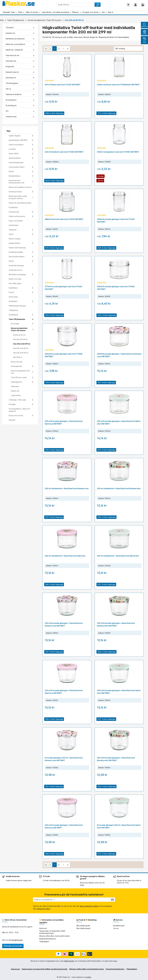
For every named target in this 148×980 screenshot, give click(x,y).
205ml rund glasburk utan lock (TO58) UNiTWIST (118, 152)
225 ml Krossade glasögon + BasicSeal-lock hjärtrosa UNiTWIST (64, 422)
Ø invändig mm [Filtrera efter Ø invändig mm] (20, 100)
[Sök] (98, 5)
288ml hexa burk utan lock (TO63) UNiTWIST (64, 219)
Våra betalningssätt (83, 926)
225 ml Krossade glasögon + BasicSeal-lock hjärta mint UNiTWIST (119, 422)
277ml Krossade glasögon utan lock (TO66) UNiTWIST (63, 288)
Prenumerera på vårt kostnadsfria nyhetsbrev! (74, 895)
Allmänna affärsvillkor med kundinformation (55, 936)
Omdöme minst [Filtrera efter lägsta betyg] (20, 117)
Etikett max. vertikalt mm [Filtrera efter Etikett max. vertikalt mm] (20, 50)
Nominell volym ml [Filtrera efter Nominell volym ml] (20, 72)
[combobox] (76, 5)
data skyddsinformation (89, 906)
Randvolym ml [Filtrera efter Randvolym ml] (20, 78)
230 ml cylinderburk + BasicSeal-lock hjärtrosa (65, 556)
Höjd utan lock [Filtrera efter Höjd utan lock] (20, 61)
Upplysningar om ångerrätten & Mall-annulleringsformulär (45, 969)
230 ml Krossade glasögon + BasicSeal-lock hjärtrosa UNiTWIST (64, 692)
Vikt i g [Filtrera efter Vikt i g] (20, 89)
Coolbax (88, 977)
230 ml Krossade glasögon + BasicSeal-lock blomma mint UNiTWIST (116, 624)
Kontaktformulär (119, 926)
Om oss (116, 928)
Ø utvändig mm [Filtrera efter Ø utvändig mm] (20, 105)
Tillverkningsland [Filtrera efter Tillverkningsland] (20, 83)
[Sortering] (128, 49)
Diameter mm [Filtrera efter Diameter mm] (20, 33)
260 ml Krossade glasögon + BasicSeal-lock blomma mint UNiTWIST (116, 759)
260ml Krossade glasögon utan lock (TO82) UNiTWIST (64, 355)
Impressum (43, 928)
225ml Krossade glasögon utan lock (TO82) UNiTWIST (116, 288)
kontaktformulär (17, 940)
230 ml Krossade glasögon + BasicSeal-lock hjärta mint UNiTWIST (119, 692)
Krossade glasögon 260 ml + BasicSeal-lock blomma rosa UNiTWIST (64, 759)
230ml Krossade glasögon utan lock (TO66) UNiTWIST (116, 221)
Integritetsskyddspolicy (48, 939)
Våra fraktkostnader (83, 928)
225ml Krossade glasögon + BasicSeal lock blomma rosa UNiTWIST (119, 355)
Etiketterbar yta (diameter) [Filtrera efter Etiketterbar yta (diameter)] (20, 39)
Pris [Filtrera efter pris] (20, 111)
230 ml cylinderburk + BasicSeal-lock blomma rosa (67, 488)
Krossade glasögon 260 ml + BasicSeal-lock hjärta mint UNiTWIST (119, 826)
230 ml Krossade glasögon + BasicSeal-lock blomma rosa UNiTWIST (64, 624)
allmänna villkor (44, 909)
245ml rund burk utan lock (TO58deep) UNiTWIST (118, 85)
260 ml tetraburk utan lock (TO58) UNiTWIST (64, 152)
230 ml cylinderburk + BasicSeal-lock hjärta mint (118, 556)
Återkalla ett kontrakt (13, 946)
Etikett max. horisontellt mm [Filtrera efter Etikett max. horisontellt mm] (20, 44)
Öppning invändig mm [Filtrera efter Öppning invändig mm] (20, 94)
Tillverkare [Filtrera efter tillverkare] (20, 28)
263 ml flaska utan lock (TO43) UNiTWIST (63, 85)
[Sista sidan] (68, 48)
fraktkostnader (69, 961)
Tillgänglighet (44, 941)
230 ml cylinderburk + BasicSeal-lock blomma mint (119, 488)
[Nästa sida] (63, 48)
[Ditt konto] (136, 5)
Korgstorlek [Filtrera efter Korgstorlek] (20, 67)
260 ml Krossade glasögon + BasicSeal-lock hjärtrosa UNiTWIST (64, 826)
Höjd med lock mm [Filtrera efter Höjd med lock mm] (20, 55)
